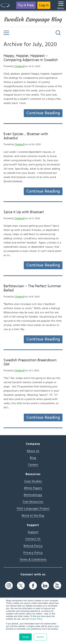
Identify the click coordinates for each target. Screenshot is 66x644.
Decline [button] (40, 637)
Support (33, 532)
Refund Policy (33, 546)
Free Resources (33, 502)
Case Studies (33, 481)
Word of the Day (33, 516)
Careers (33, 465)
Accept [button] (25, 637)
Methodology (33, 495)
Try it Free (26, 5)
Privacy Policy (36, 619)
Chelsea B (20, 66)
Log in (44, 5)
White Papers (33, 488)
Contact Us (33, 539)
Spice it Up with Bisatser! (24, 212)
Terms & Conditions (33, 559)
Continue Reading (43, 113)
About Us (33, 451)
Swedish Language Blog (33, 19)
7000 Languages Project (33, 509)
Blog (33, 458)
